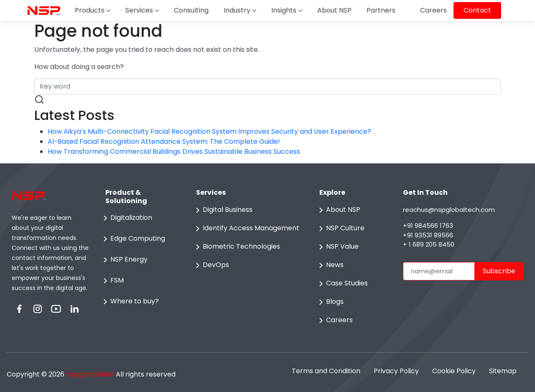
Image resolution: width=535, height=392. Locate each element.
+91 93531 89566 (428, 235)
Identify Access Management (246, 229)
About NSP (334, 10)
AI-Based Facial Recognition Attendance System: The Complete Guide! (164, 141)
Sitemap (503, 371)
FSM (112, 281)
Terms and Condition (326, 371)
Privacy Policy (396, 371)
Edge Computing (133, 239)
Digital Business (223, 210)
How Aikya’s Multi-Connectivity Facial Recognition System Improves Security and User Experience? (209, 131)
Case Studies (342, 284)
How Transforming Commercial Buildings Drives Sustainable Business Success (174, 151)
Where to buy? (130, 302)
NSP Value (337, 247)
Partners (381, 10)
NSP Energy (124, 260)
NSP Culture (340, 229)
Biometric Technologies (236, 247)
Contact (477, 10)
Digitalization (126, 218)
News (330, 265)
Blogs (330, 302)
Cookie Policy (454, 371)
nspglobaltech (90, 374)
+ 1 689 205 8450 (429, 244)
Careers (433, 10)
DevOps (211, 265)
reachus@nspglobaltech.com (449, 210)
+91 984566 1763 (428, 225)
